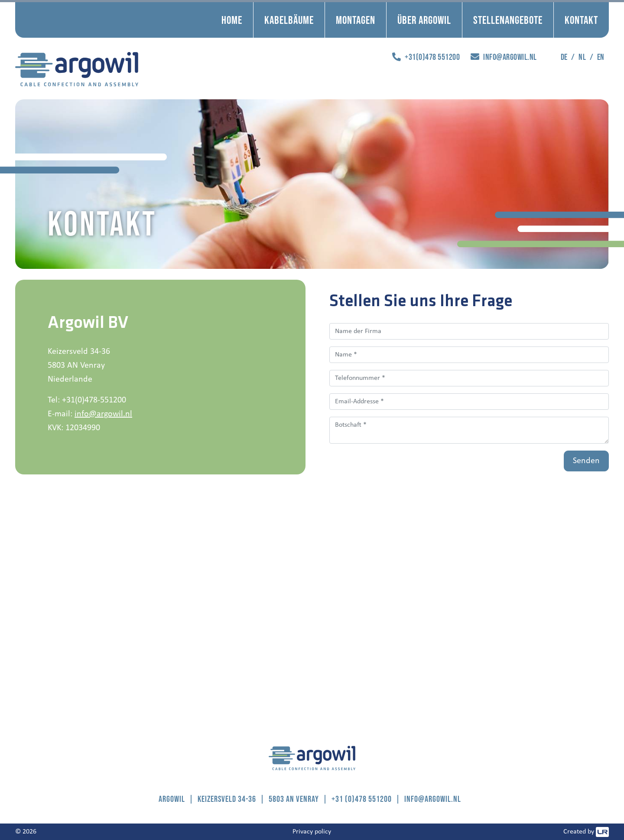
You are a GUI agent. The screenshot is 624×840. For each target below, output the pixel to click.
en (601, 57)
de (564, 57)
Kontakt (581, 20)
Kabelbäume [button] (289, 20)
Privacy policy (312, 832)
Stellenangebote (508, 20)
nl (582, 57)
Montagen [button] (356, 20)
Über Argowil (424, 20)
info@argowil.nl (103, 414)
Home (232, 20)
